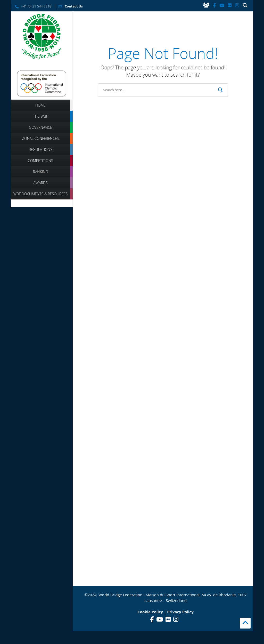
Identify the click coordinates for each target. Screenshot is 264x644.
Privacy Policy (180, 612)
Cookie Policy (150, 612)
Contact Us (69, 6)
